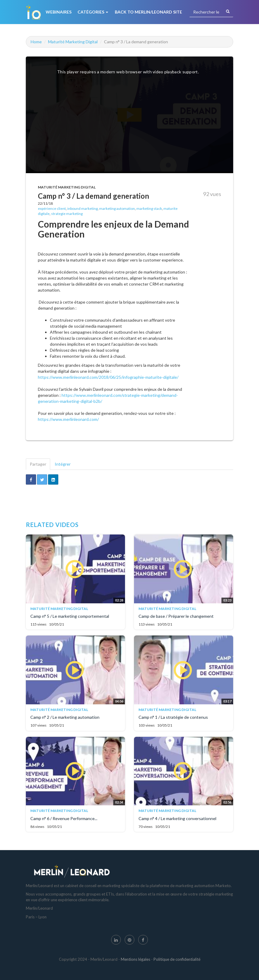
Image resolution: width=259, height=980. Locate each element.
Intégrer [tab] (63, 464)
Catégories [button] (93, 12)
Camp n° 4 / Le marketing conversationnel (177, 818)
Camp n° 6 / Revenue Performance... (64, 818)
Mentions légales (136, 959)
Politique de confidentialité (177, 959)
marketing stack (149, 208)
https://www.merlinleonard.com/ (68, 419)
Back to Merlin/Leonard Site (148, 12)
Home (36, 42)
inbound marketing (82, 208)
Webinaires (59, 12)
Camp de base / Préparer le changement (176, 616)
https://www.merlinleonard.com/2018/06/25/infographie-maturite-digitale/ (108, 377)
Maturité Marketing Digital (73, 42)
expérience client (52, 208)
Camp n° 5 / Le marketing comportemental (70, 616)
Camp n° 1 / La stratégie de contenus (173, 717)
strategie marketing (67, 214)
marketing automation (117, 208)
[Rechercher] (228, 12)
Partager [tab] (38, 464)
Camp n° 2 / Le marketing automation (65, 717)
